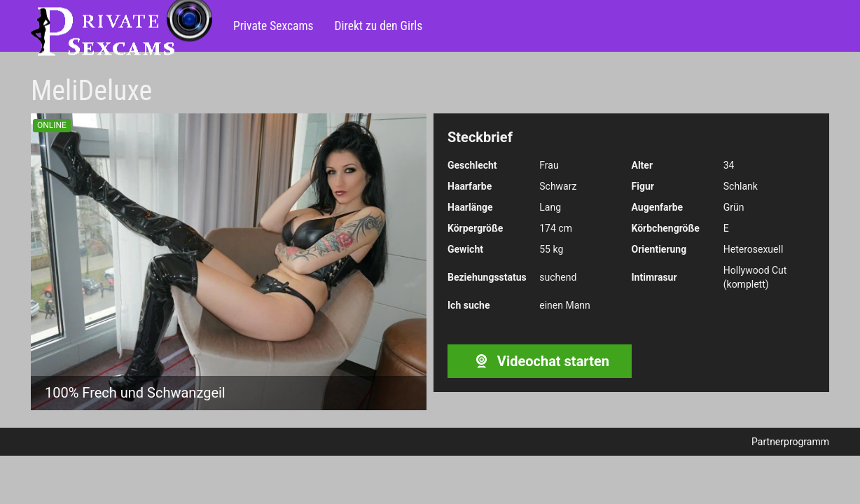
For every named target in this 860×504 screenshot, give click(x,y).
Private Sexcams (273, 26)
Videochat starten (540, 361)
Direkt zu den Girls (379, 26)
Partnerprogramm (790, 442)
